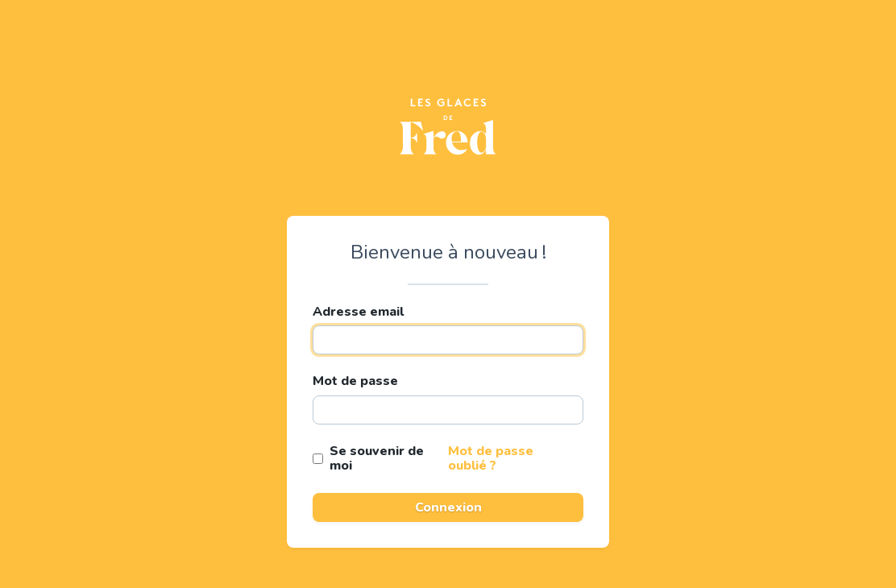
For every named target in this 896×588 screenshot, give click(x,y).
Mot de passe (355, 381)
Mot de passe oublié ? (491, 458)
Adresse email (358, 312)
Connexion (448, 507)
